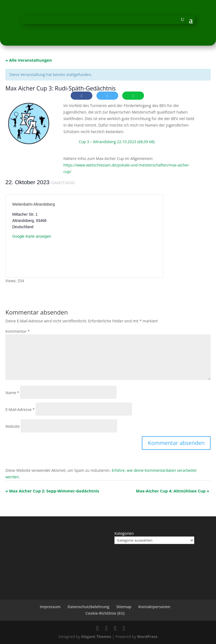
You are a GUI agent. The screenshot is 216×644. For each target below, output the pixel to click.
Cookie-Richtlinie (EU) (105, 613)
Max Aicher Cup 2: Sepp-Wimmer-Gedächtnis (52, 491)
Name (12, 393)
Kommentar (18, 331)
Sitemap (124, 607)
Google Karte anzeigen (32, 236)
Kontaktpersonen (154, 607)
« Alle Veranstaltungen (29, 60)
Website (12, 426)
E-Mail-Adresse (20, 409)
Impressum (50, 607)
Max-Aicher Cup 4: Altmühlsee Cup (173, 491)
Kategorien (124, 533)
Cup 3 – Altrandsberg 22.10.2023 (107, 142)
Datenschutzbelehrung (88, 607)
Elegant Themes (96, 637)
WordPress (147, 637)
